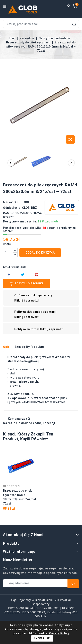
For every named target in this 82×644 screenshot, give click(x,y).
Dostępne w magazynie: (20, 221)
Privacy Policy (59, 633)
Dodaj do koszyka (40, 253)
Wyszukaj (74, 25)
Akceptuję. (42, 638)
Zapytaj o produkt (26, 284)
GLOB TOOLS (23, 202)
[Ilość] (8, 253)
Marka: (8, 202)
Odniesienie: (12, 208)
